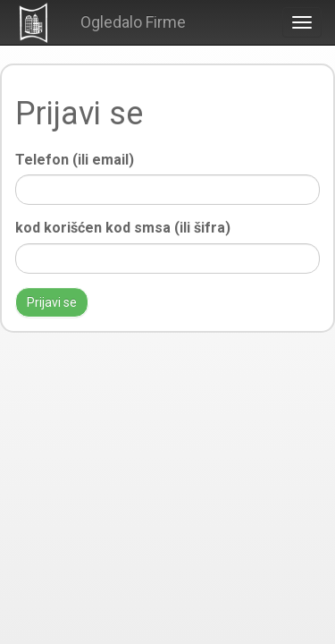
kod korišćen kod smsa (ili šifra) (123, 228)
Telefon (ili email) (75, 160)
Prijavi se (52, 302)
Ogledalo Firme (133, 22)
